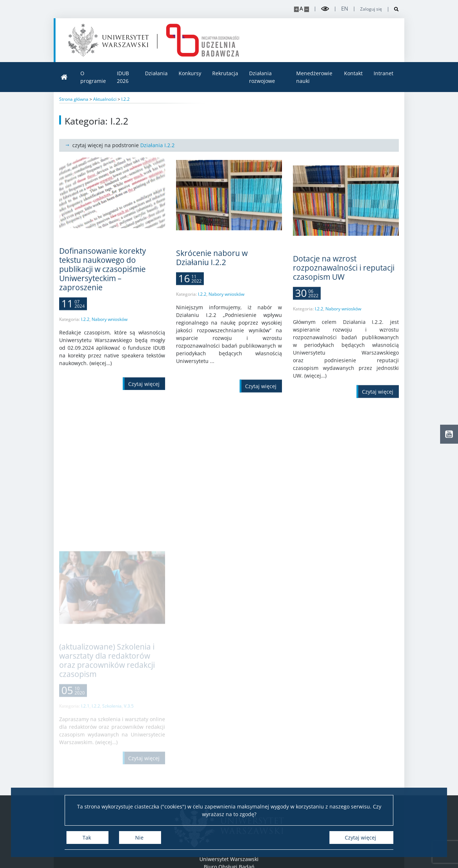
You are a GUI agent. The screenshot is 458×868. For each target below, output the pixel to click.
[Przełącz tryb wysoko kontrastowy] (325, 9)
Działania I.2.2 (157, 145)
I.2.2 (85, 330)
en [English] (345, 9)
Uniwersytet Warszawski (229, 859)
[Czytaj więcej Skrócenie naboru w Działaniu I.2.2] (261, 406)
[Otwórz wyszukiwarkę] (394, 9)
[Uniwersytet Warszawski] (108, 40)
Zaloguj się (371, 9)
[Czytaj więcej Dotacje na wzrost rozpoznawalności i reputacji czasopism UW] (378, 422)
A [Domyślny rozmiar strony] (301, 9)
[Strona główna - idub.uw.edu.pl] (203, 40)
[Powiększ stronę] (296, 9)
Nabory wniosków (110, 330)
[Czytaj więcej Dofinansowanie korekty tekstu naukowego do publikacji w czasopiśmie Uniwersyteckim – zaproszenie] (144, 394)
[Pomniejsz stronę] (307, 9)
